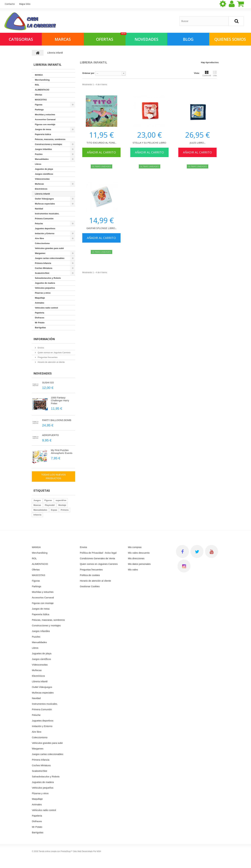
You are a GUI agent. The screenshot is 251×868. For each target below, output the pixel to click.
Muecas (37, 505)
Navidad (39, 209)
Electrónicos (41, 189)
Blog (188, 39)
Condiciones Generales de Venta (97, 558)
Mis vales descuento (139, 553)
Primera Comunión (44, 219)
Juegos (37, 500)
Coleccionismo (42, 243)
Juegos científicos (44, 174)
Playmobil (50, 505)
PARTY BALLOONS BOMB (57, 420)
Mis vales (133, 570)
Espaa (54, 510)
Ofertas (39, 95)
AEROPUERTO (50, 435)
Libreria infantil (42, 194)
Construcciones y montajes (49, 144)
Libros (38, 164)
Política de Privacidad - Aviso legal (98, 553)
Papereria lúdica (43, 134)
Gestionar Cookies (90, 586)
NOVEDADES (146, 39)
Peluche (39, 224)
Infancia (37, 515)
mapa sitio (25, 4)
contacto (10, 4)
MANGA (39, 75)
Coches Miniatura (44, 268)
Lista (215, 74)
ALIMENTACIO (42, 90)
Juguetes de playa (44, 169)
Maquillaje (40, 298)
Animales (40, 303)
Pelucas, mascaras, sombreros (50, 139)
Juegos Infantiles (43, 149)
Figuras (39, 105)
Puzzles (39, 154)
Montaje (62, 505)
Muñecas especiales (45, 204)
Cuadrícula (207, 74)
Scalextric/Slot (42, 273)
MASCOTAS (41, 100)
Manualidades (42, 159)
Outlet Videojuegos (44, 199)
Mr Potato (40, 323)
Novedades (43, 373)
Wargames (40, 253)
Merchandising (42, 80)
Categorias (21, 39)
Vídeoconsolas (42, 179)
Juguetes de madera (45, 283)
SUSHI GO (48, 383)
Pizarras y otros (43, 293)
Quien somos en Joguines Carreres (54, 352)
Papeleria (40, 313)
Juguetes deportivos (45, 228)
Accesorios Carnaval (45, 119)
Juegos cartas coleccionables (50, 258)
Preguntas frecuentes (47, 357)
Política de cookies (90, 575)
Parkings (39, 110)
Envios (41, 348)
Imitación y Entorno (45, 233)
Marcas (63, 39)
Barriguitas (40, 328)
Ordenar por (88, 73)
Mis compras (135, 547)
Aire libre (39, 238)
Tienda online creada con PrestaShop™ (56, 851)
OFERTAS (111, 37)
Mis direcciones (136, 558)
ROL (37, 85)
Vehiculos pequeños (45, 288)
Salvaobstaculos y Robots (48, 278)
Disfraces (40, 318)
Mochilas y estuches (45, 115)
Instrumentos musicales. (47, 214)
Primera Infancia (43, 263)
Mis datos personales (139, 564)
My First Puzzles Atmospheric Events (62, 452)
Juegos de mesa (43, 129)
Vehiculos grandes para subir (49, 248)
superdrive (61, 500)
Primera (65, 510)
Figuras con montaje (45, 124)
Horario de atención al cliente (51, 362)
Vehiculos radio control (46, 308)
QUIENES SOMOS (230, 39)
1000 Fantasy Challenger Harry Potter (60, 400)
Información (44, 339)
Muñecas (39, 184)
